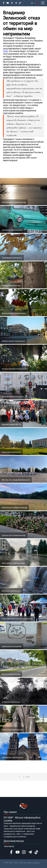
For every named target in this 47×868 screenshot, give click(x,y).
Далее (28, 777)
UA (32, 3)
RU (37, 3)
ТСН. (6, 51)
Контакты (9, 846)
